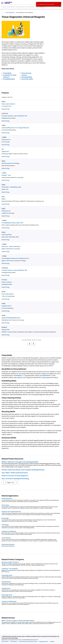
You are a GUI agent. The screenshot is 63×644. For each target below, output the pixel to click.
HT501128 (5, 114)
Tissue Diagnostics (10, 12)
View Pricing (5, 109)
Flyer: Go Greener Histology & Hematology (15, 479)
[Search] (60, 7)
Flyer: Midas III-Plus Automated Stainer (15, 473)
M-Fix (50, 366)
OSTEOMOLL (18, 376)
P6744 (3, 292)
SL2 (3, 149)
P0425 (3, 232)
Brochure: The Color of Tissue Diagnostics (15, 476)
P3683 (3, 304)
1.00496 (4, 256)
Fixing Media (7, 73)
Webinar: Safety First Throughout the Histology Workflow (20, 462)
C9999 (3, 125)
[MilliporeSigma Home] (8, 3)
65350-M (4, 327)
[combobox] (31, 7)
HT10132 (4, 280)
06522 (3, 161)
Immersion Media (27, 79)
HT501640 (5, 268)
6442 (3, 197)
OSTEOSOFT (46, 376)
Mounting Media (27, 77)
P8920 (3, 102)
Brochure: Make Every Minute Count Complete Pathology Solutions (23, 470)
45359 (3, 315)
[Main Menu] (2, 3)
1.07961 (4, 173)
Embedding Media (9, 79)
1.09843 (4, 244)
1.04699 (4, 137)
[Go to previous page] (17, 483)
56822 (3, 209)
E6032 (3, 185)
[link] (5, 642)
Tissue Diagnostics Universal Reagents (24, 12)
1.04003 (4, 220)
